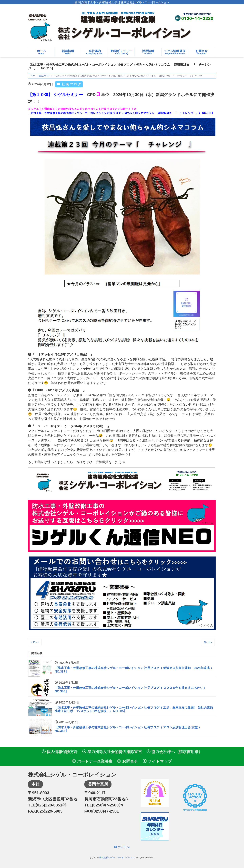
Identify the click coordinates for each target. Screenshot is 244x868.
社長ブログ (71, 84)
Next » (208, 642)
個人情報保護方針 (60, 752)
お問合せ (202, 52)
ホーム (41, 52)
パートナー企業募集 (92, 761)
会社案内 (95, 52)
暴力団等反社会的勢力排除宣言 (112, 752)
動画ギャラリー (121, 52)
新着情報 (68, 52)
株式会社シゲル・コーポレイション (117, 857)
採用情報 (148, 52)
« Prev (35, 642)
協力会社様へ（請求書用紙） (174, 752)
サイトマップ (157, 761)
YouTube (122, 847)
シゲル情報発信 (175, 52)
